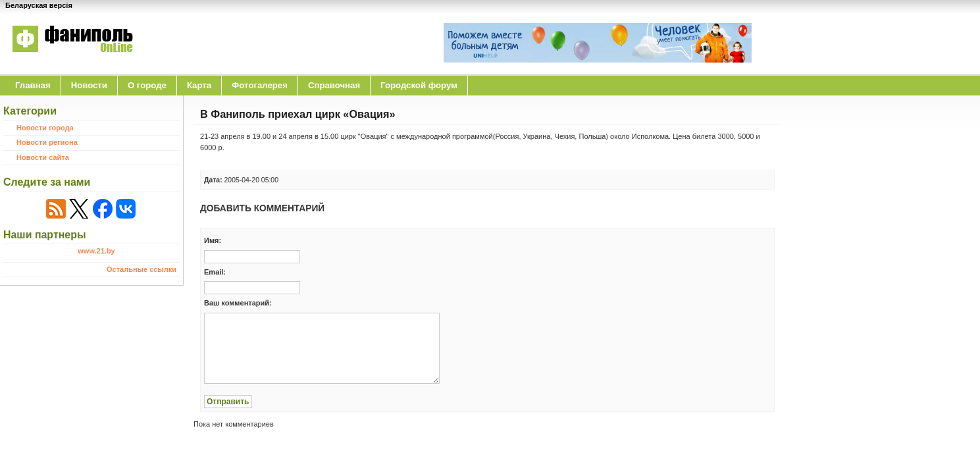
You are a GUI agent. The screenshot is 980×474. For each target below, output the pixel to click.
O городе (147, 85)
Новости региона (47, 142)
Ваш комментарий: (238, 303)
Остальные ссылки (142, 269)
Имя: (213, 240)
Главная (33, 85)
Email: (215, 272)
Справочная (334, 85)
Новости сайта (43, 157)
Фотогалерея (260, 85)
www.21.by (96, 251)
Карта (199, 85)
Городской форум (419, 85)
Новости (89, 85)
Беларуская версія (39, 5)
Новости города (45, 128)
